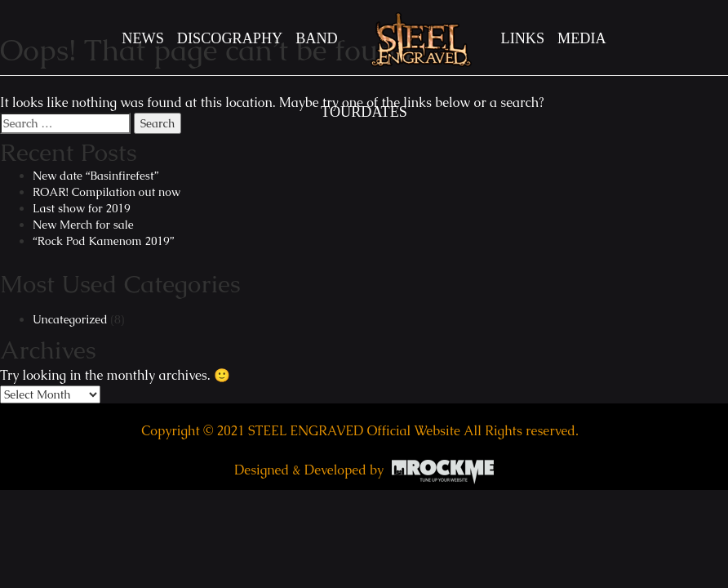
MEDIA (582, 38)
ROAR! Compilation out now (107, 192)
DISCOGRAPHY (230, 38)
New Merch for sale (83, 225)
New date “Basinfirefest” (95, 176)
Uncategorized (70, 319)
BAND (317, 38)
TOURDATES (364, 112)
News (143, 38)
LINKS (523, 38)
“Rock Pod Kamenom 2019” (103, 241)
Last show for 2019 (82, 208)
